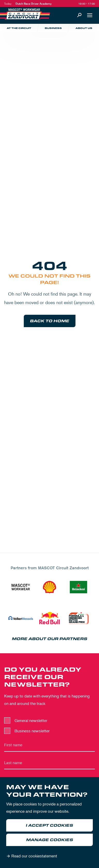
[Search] (79, 15)
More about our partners (50, 639)
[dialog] (49, 823)
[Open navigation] (90, 15)
